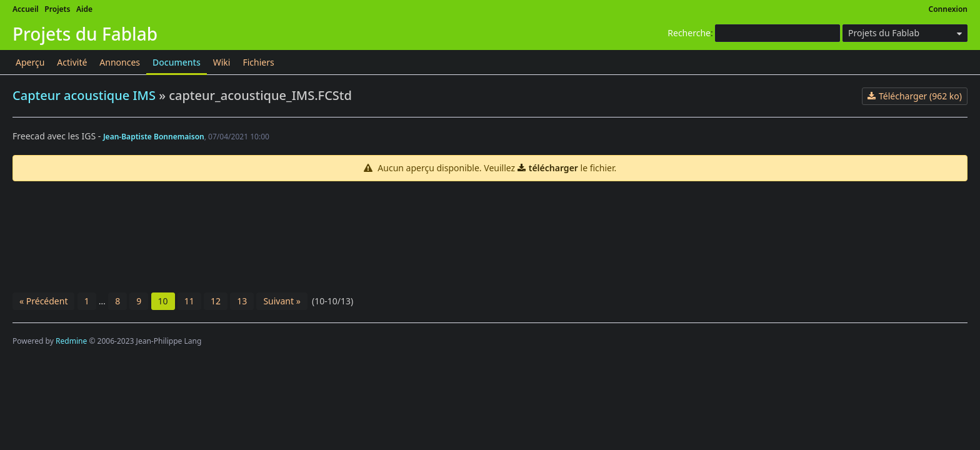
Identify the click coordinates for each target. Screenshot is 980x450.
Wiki (222, 62)
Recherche (689, 33)
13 (242, 301)
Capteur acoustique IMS (84, 95)
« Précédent (43, 301)
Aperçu (30, 62)
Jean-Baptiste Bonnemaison (154, 137)
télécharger (553, 168)
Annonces (120, 62)
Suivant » (282, 301)
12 (216, 301)
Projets (57, 9)
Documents (177, 62)
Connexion (948, 9)
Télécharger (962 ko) (920, 96)
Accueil (26, 9)
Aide (84, 9)
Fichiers (258, 62)
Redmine (71, 341)
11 (189, 301)
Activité (72, 62)
